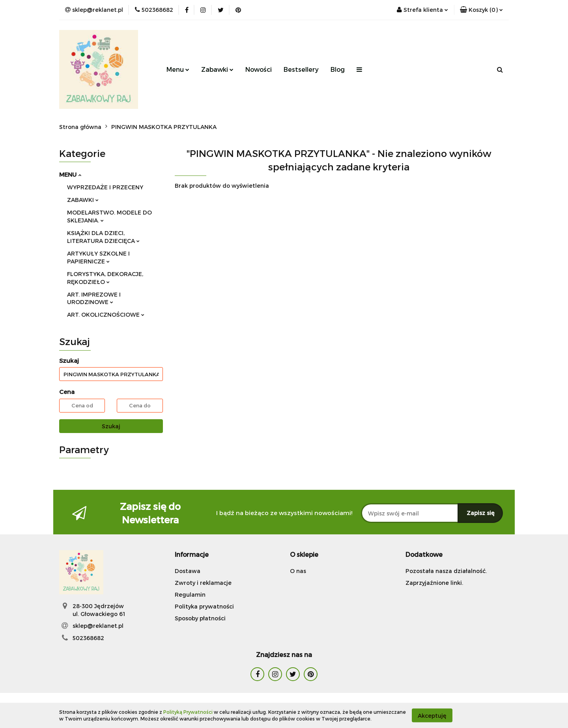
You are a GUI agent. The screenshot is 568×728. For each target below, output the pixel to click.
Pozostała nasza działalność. (446, 571)
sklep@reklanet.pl (98, 626)
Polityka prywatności (204, 606)
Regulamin (190, 595)
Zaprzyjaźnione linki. (434, 583)
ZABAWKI (83, 200)
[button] (481, 10)
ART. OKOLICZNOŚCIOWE (106, 315)
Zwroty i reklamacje (203, 583)
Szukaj (111, 426)
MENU (70, 174)
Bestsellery (301, 69)
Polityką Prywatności (188, 712)
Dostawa (188, 571)
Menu (178, 69)
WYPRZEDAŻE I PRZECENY (105, 187)
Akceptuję (432, 715)
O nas (298, 571)
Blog (338, 69)
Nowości (259, 69)
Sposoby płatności (200, 618)
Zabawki (217, 69)
